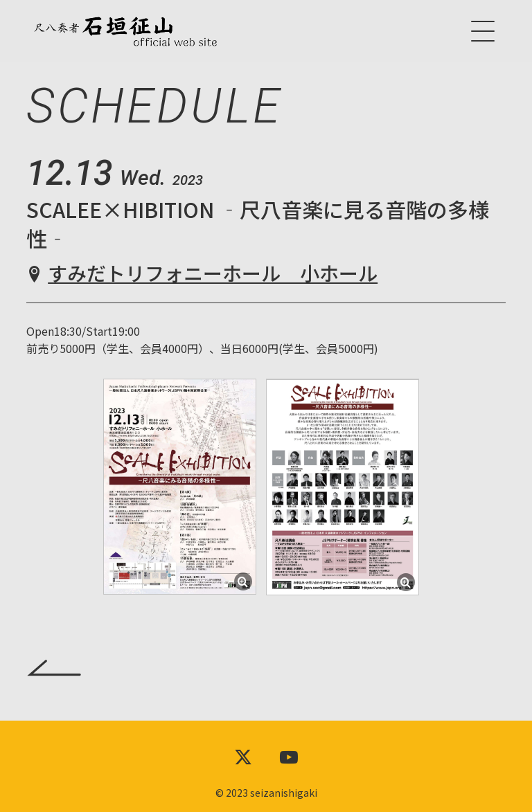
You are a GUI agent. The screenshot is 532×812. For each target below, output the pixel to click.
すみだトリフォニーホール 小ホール (213, 273)
